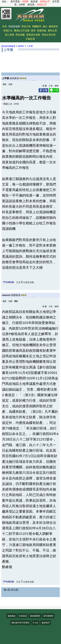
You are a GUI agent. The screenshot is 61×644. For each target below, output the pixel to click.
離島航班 (53, 26)
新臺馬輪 (42, 30)
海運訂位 (8, 30)
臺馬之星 (52, 30)
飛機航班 (37, 26)
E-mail (35, 623)
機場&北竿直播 (22, 30)
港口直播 (9, 35)
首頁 (4, 26)
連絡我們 (45, 623)
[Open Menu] (6, 16)
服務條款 (12, 616)
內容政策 (23, 616)
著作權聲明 (48, 616)
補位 (45, 26)
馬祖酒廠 (20, 35)
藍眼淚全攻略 (33, 35)
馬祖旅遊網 (14, 26)
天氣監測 (30, 39)
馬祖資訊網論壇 (8, 46)
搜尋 (33, 30)
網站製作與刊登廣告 (21, 623)
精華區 (21, 46)
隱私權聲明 (35, 616)
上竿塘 (30, 46)
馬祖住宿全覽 (49, 35)
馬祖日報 (26, 26)
